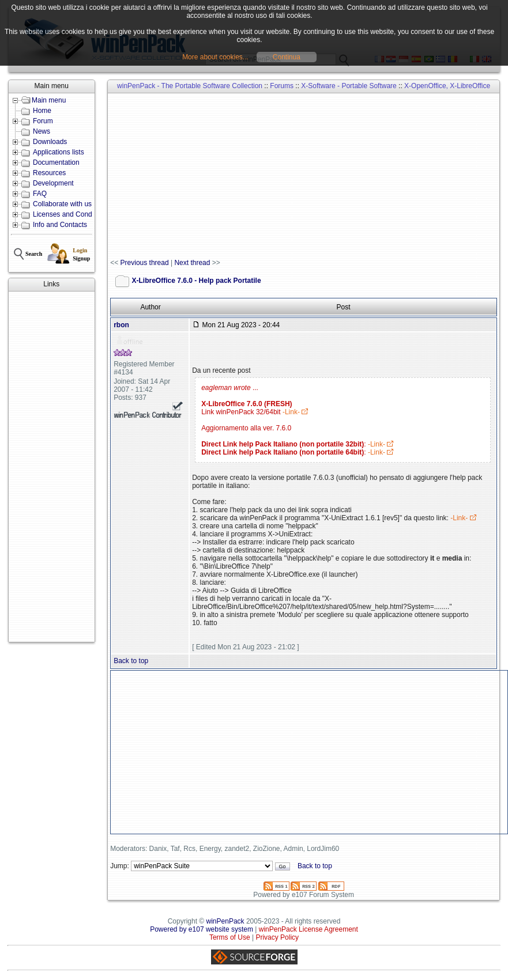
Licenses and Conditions (71, 214)
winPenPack (225, 921)
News (42, 131)
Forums (282, 86)
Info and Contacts (60, 225)
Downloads (50, 142)
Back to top (131, 661)
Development (53, 183)
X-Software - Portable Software (349, 86)
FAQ (40, 194)
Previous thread (145, 263)
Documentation (56, 162)
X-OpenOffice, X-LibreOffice (447, 86)
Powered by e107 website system (202, 929)
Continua (287, 57)
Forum (43, 121)
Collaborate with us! (63, 204)
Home (42, 111)
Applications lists (59, 152)
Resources (49, 173)
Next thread (192, 263)
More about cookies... (215, 57)
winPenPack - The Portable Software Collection (190, 86)
